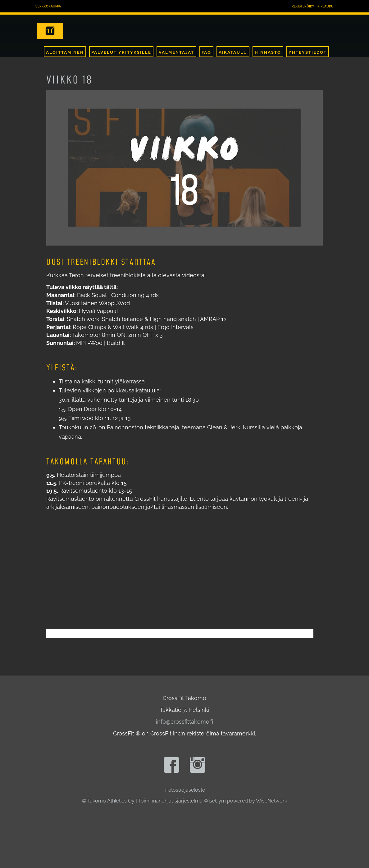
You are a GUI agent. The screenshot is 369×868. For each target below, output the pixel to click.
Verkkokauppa (48, 6)
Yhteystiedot (308, 52)
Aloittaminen (65, 52)
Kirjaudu (326, 6)
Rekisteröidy (303, 6)
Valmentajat (176, 52)
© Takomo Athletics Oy (108, 801)
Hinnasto (268, 52)
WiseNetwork (271, 801)
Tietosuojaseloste (185, 790)
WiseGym (215, 801)
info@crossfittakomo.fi (184, 722)
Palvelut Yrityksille (121, 52)
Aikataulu (233, 52)
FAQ (206, 52)
